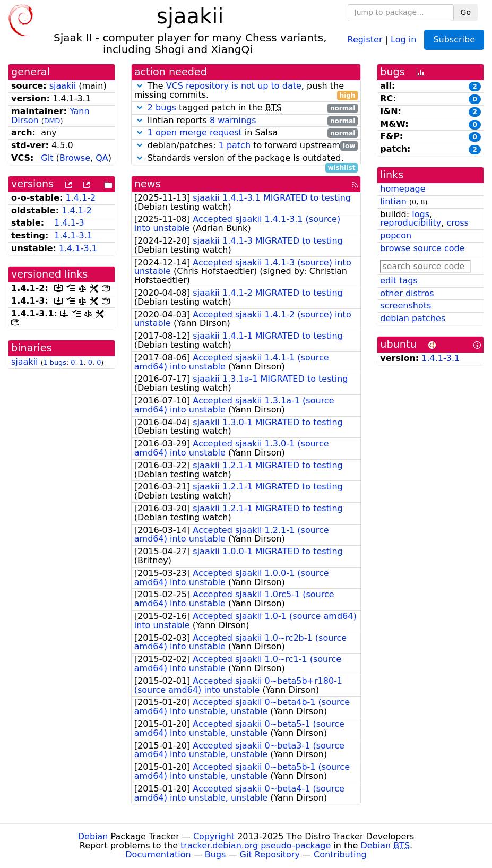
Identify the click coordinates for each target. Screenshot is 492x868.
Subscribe (454, 40)
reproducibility (411, 223)
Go (466, 12)
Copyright (214, 836)
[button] (140, 86)
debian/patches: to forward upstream (246, 146)
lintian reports (246, 121)
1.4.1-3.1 (73, 235)
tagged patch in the (246, 108)
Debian (93, 836)
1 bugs (55, 362)
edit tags (399, 281)
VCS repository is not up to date (234, 86)
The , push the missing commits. (246, 91)
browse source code (422, 248)
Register (365, 39)
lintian (393, 201)
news (148, 184)
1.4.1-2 (81, 198)
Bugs (215, 854)
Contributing (340, 854)
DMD (52, 121)
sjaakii (63, 86)
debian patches (413, 318)
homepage (403, 189)
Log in (403, 39)
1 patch (235, 145)
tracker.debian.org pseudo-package (256, 845)
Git (47, 158)
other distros (407, 293)
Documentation (158, 854)
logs (421, 214)
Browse (75, 158)
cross (457, 223)
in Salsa (246, 133)
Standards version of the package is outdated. (246, 158)
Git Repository (270, 854)
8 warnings (233, 120)
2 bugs (162, 108)
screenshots (405, 306)
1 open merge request (195, 132)
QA (102, 158)
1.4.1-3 (69, 223)
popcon (396, 235)
